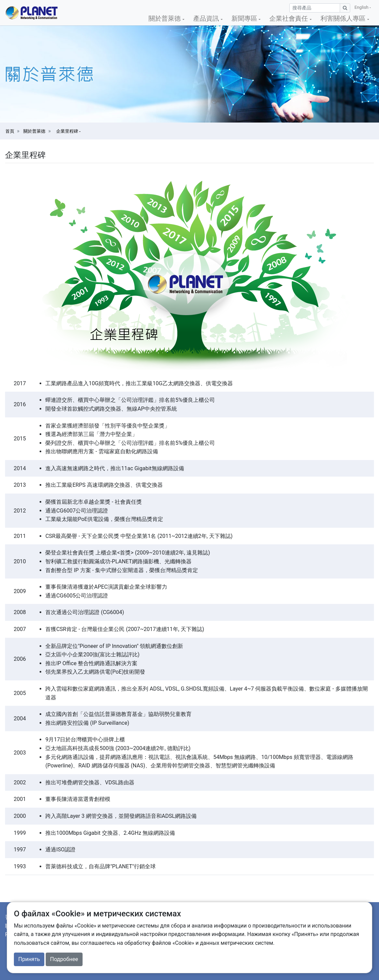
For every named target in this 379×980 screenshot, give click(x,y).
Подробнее (64, 959)
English (362, 7)
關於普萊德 (34, 131)
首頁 (10, 131)
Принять (29, 959)
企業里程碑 (68, 131)
